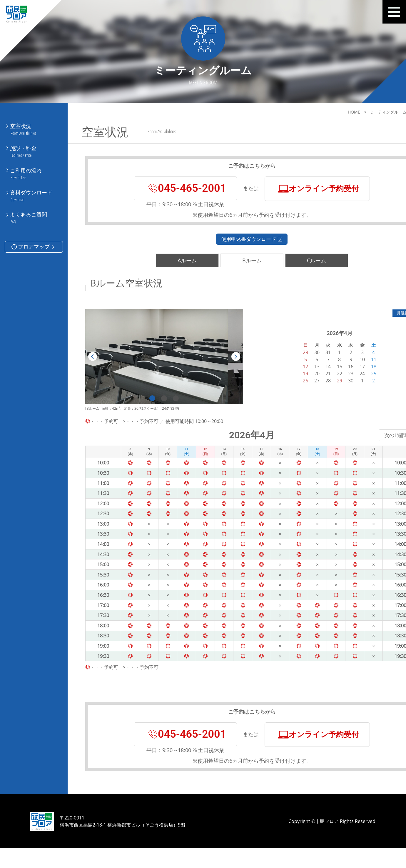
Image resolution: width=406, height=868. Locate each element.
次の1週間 (368, 442)
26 (283, 388)
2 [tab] (157, 405)
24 (340, 381)
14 (306, 374)
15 (317, 374)
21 (306, 381)
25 (351, 381)
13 (294, 374)
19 (283, 381)
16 (328, 374)
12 (283, 374)
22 (317, 381)
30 (328, 388)
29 (317, 388)
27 (294, 388)
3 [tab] (168, 405)
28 (306, 388)
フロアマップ (34, 228)
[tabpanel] (157, 364)
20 (294, 381)
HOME (324, 112)
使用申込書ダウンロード (237, 246)
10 (340, 366)
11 (351, 366)
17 (340, 374)
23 (328, 381)
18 (351, 374)
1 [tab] (145, 405)
